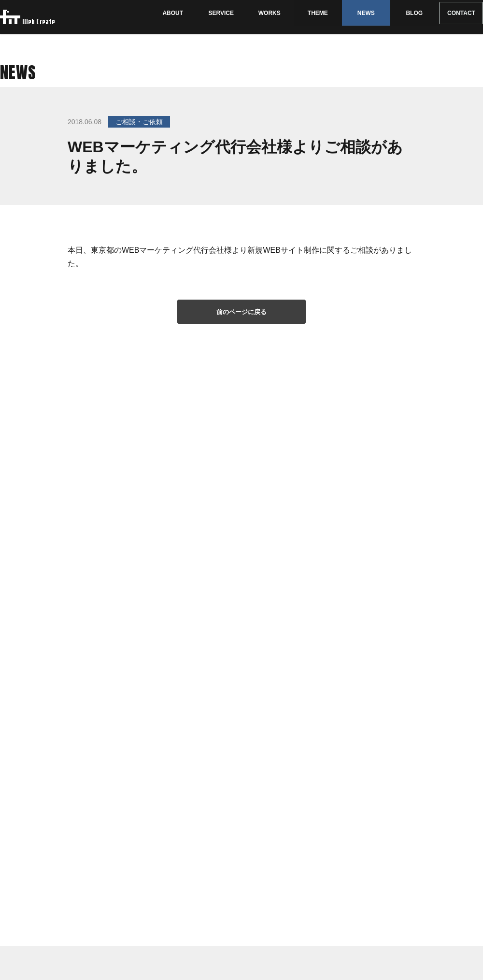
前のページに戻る (241, 312)
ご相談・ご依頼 (139, 122)
